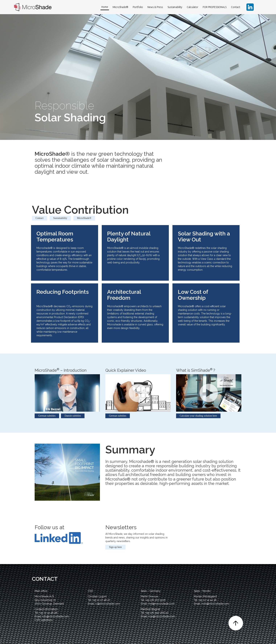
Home (105, 7)
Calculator (192, 7)
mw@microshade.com (162, 616)
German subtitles (47, 416)
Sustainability (175, 7)
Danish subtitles (73, 416)
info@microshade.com (56, 616)
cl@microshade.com (108, 604)
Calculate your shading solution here (198, 416)
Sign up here (115, 547)
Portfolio (138, 7)
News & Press (155, 7)
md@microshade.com (161, 604)
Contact (236, 7)
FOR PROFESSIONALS (215, 7)
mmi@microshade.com (215, 604)
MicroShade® (120, 7)
